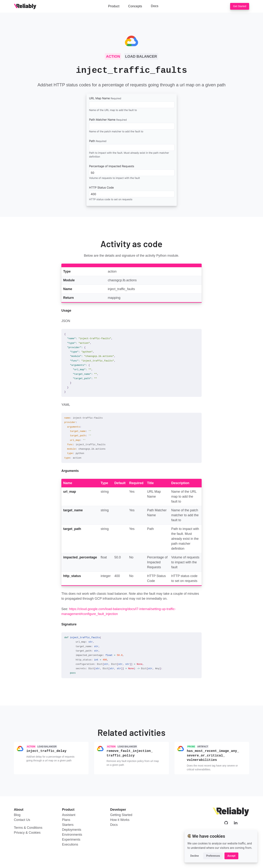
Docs (155, 6)
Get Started (240, 6)
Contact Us (22, 819)
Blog (17, 814)
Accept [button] (231, 856)
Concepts (135, 6)
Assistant (69, 814)
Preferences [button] (213, 856)
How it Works (120, 819)
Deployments (72, 829)
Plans (66, 819)
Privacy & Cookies (27, 832)
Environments (72, 834)
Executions (70, 844)
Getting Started (121, 814)
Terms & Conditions (28, 827)
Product (114, 6)
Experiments (71, 839)
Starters (68, 824)
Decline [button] (195, 856)
